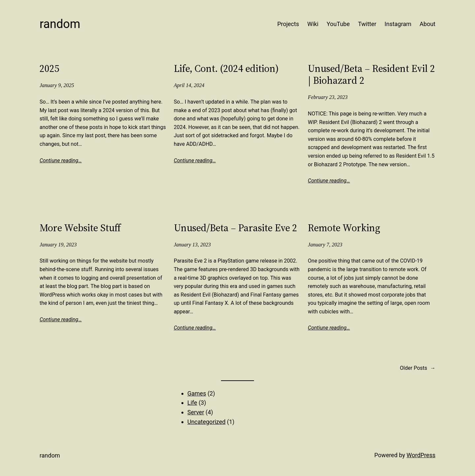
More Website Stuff (80, 228)
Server (196, 412)
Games (197, 393)
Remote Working (344, 228)
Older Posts (418, 368)
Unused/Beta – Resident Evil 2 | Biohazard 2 (371, 75)
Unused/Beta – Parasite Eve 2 (236, 228)
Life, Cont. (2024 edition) (226, 69)
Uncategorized (206, 422)
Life (192, 403)
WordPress (421, 455)
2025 (49, 69)
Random (60, 24)
